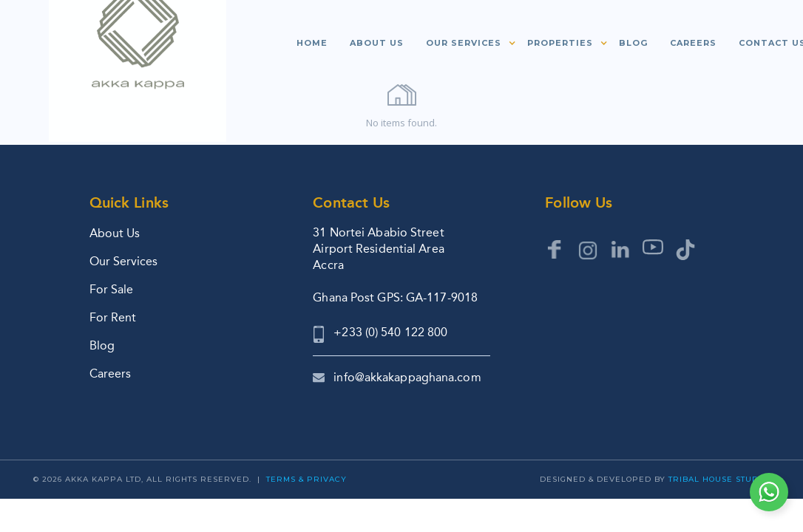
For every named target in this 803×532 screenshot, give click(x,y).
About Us (115, 233)
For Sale (111, 289)
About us (377, 43)
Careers (693, 43)
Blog (633, 43)
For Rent (113, 317)
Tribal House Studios (721, 479)
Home (312, 43)
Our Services (123, 261)
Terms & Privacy (306, 479)
